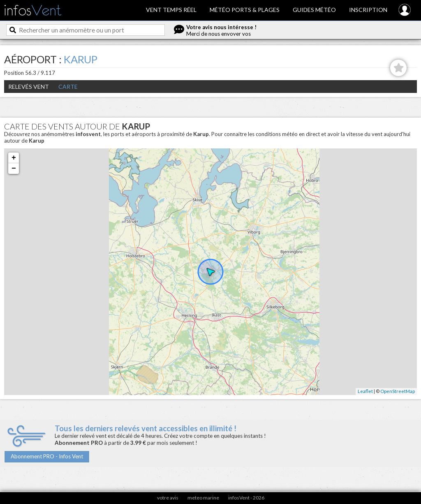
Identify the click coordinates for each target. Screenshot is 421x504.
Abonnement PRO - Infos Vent (47, 456)
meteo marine (203, 498)
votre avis (168, 498)
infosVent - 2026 (246, 498)
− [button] (14, 169)
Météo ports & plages (245, 10)
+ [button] (14, 158)
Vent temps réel (171, 10)
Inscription (368, 10)
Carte (68, 87)
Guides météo (314, 10)
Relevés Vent (29, 87)
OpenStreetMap (398, 391)
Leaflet (365, 391)
